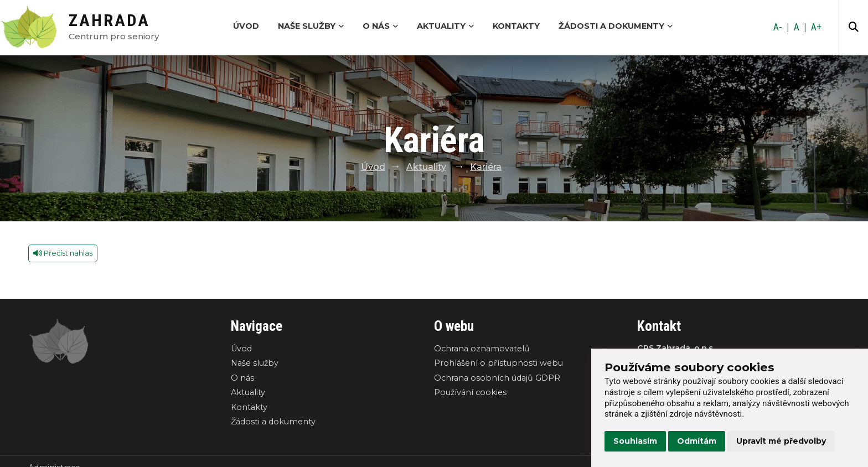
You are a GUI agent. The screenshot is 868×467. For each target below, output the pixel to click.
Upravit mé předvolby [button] (781, 441)
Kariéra (486, 167)
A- (778, 27)
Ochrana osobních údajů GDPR (497, 378)
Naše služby (311, 26)
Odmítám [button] (697, 441)
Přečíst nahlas (63, 253)
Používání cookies (470, 392)
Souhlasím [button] (635, 441)
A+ (816, 27)
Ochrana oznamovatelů (482, 349)
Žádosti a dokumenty (616, 26)
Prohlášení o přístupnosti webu (498, 363)
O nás (380, 26)
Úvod (246, 26)
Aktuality (445, 26)
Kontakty (516, 26)
